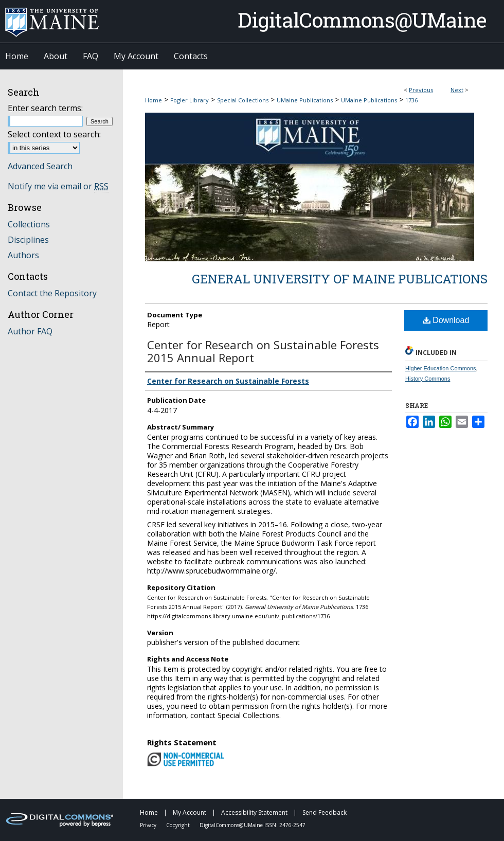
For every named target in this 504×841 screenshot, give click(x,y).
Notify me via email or (58, 186)
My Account (190, 812)
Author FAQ (30, 331)
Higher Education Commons (441, 368)
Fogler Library (190, 100)
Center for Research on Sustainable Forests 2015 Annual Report (263, 351)
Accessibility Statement (255, 812)
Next (457, 90)
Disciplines (28, 240)
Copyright (179, 825)
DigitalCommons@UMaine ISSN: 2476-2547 (253, 825)
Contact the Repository (52, 293)
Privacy (149, 825)
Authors (23, 255)
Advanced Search (40, 166)
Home (154, 100)
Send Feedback (325, 812)
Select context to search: (54, 134)
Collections (29, 224)
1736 (411, 100)
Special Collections (243, 100)
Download (446, 320)
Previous (421, 90)
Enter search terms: (45, 108)
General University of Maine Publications (340, 279)
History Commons (428, 379)
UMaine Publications (305, 100)
